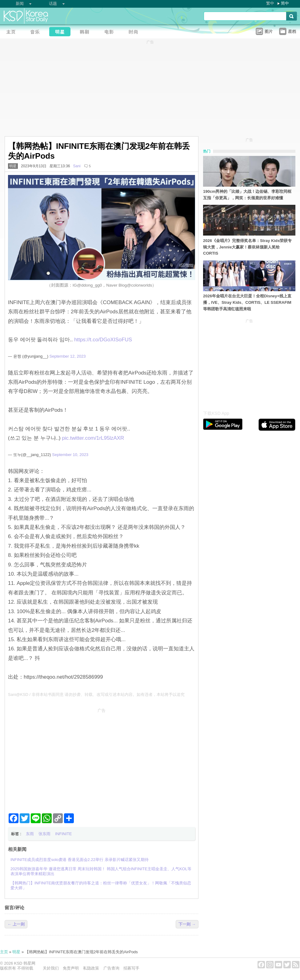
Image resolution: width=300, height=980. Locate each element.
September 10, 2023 (70, 455)
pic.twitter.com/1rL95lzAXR (93, 438)
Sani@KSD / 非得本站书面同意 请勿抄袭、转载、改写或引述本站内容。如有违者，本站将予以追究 (96, 694)
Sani (77, 166)
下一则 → (187, 924)
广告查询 (111, 968)
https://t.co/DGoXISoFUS (103, 340)
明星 (13, 166)
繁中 (270, 3)
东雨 (30, 834)
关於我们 (51, 968)
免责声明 (71, 968)
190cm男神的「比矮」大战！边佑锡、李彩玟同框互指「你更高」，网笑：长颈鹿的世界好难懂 (247, 195)
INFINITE (63, 834)
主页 (4, 952)
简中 (285, 3)
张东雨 (44, 834)
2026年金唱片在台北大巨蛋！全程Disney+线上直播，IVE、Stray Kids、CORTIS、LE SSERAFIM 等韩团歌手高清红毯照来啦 (247, 302)
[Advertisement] (102, 758)
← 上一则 (16, 924)
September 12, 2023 (68, 356)
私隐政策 (91, 968)
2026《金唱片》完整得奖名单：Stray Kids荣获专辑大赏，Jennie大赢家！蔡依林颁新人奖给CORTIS (247, 247)
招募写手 (131, 968)
